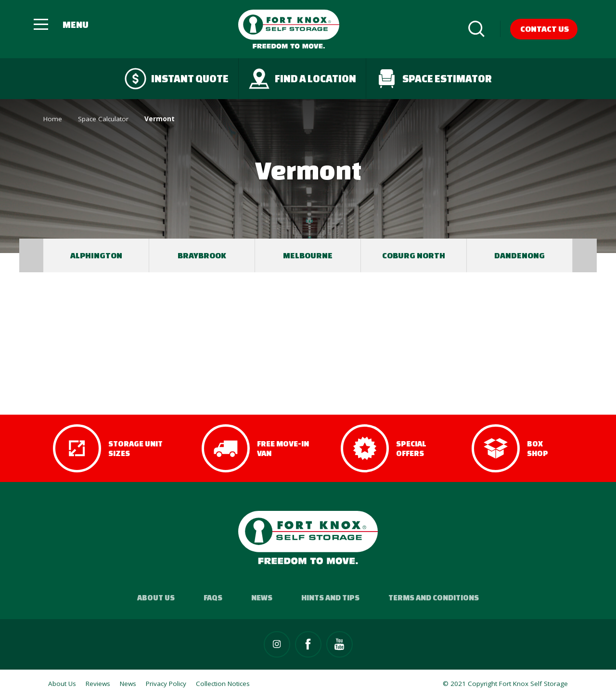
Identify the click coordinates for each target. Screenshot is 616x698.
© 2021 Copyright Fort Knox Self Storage (505, 684)
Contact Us (545, 29)
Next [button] (585, 255)
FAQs (213, 597)
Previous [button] (31, 255)
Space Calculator (103, 119)
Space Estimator (434, 79)
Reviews (98, 684)
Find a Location (302, 79)
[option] (96, 255)
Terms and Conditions (434, 597)
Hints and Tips (330, 597)
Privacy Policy (166, 684)
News (262, 597)
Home (53, 119)
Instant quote (177, 79)
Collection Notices (223, 684)
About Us (156, 597)
